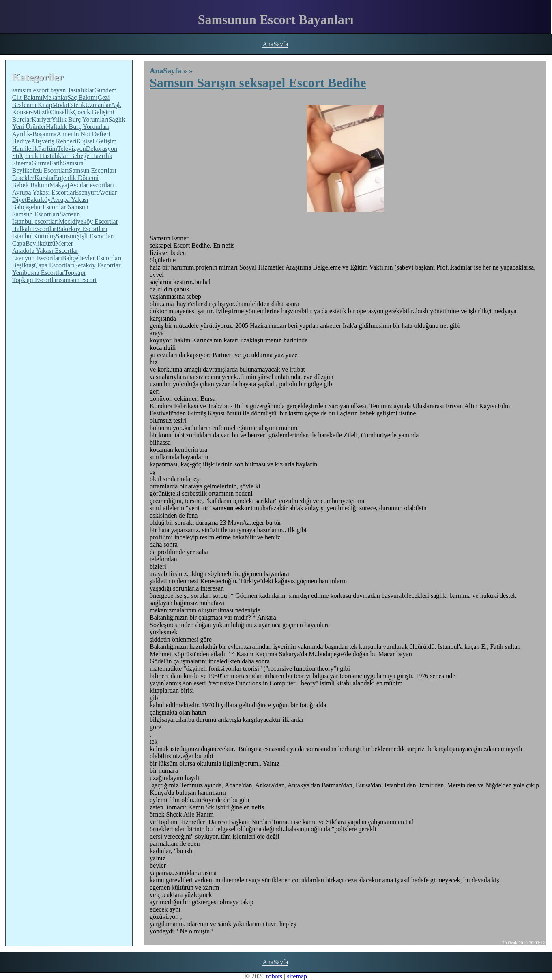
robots (274, 976)
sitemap (297, 976)
